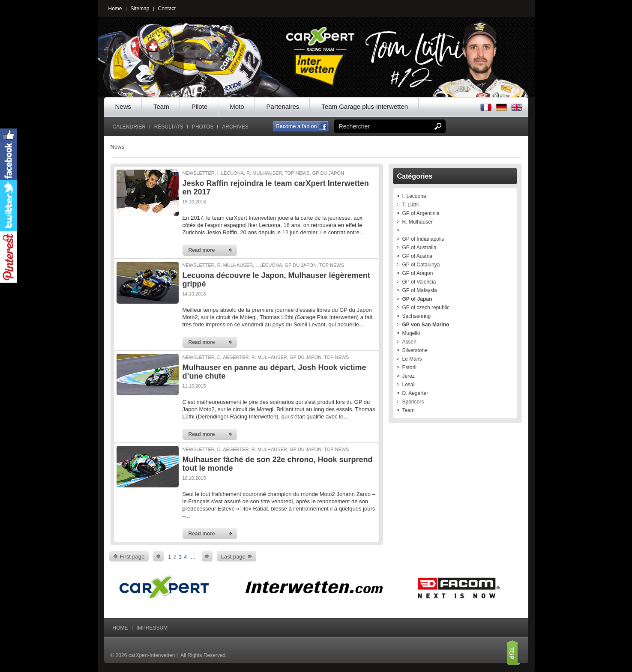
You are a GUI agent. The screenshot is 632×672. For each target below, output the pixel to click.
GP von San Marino (426, 325)
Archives (235, 127)
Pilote (200, 106)
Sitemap (140, 9)
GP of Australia (419, 248)
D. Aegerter (415, 393)
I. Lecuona (414, 196)
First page (132, 557)
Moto (237, 106)
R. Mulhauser (418, 222)
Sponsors (413, 402)
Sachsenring (417, 316)
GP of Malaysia (420, 290)
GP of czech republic (426, 308)
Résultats (169, 127)
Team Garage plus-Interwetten (365, 106)
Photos (203, 127)
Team (161, 106)
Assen (409, 342)
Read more (202, 250)
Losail (409, 385)
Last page (233, 557)
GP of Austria (417, 256)
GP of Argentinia (421, 213)
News (123, 106)
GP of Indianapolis (423, 239)
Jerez (409, 376)
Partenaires (283, 106)
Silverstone (415, 350)
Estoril (409, 367)
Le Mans (412, 359)
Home (115, 9)
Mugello (411, 333)
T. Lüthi (411, 205)
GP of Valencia (419, 282)
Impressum (152, 628)
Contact (167, 9)
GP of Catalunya (421, 265)
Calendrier (129, 127)
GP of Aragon (418, 273)
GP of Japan (417, 299)
